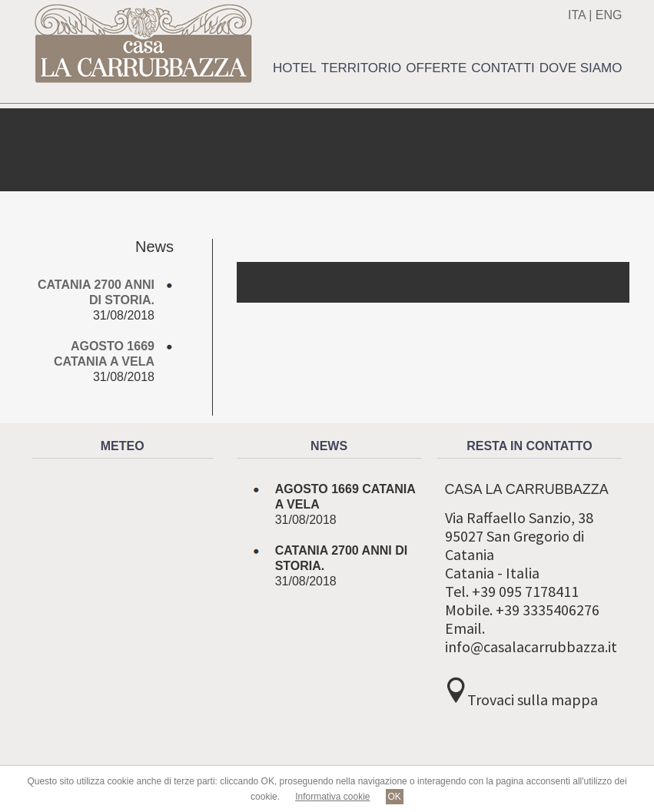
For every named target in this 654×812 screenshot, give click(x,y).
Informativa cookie (332, 797)
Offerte (436, 68)
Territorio (362, 68)
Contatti (503, 68)
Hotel (295, 68)
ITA (577, 15)
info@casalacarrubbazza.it (531, 646)
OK (395, 797)
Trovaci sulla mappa (533, 699)
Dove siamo (581, 68)
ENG (609, 15)
